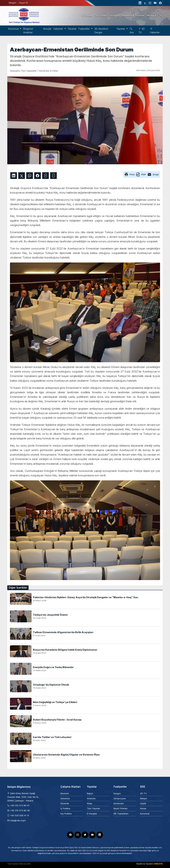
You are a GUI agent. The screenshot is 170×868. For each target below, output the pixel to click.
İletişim (12, 3)
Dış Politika (66, 814)
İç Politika (65, 808)
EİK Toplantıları (121, 814)
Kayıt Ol (24, 3)
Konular (47, 29)
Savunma (65, 799)
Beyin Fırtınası (121, 808)
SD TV (142, 31)
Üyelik (143, 804)
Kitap (90, 804)
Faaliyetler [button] (85, 29)
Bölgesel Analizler (28, 31)
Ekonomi (65, 794)
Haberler (155, 31)
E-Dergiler (92, 814)
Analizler (91, 799)
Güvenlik (65, 804)
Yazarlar (72, 29)
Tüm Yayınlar (94, 808)
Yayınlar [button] (121, 29)
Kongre (117, 794)
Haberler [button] (59, 29)
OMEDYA (158, 864)
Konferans (119, 804)
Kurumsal (145, 814)
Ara (132, 31)
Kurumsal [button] (14, 29)
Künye (143, 808)
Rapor (90, 794)
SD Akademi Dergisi (101, 31)
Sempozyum (120, 799)
